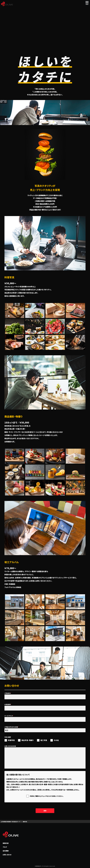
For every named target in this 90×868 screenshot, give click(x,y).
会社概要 (6, 851)
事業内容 (6, 843)
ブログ (5, 847)
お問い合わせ (7, 855)
